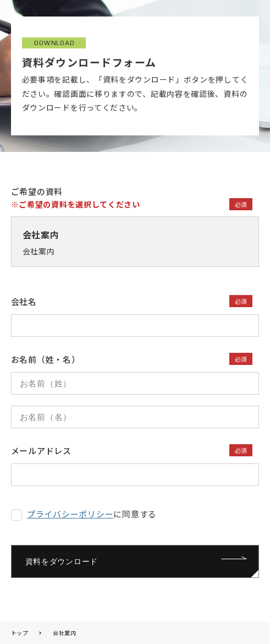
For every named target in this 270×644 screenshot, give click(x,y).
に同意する (92, 514)
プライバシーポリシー (70, 514)
